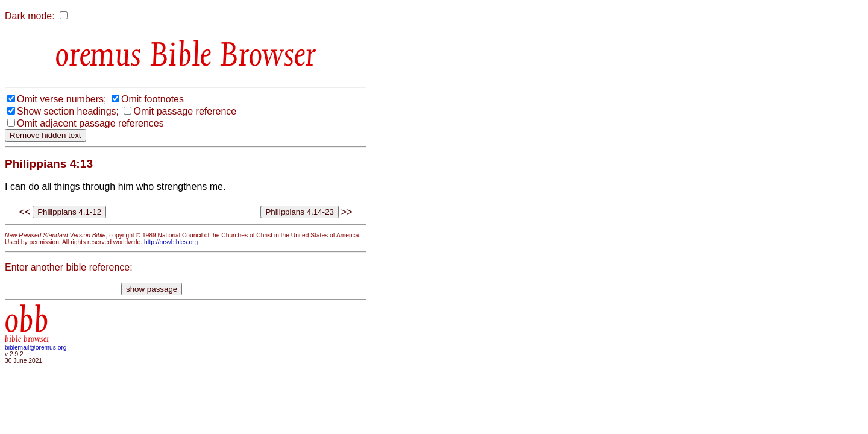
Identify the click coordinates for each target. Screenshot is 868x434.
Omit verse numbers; (61, 99)
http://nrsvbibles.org (171, 242)
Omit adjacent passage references (90, 123)
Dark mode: (30, 16)
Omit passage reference (185, 111)
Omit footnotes (153, 99)
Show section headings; (68, 111)
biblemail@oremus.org (36, 348)
